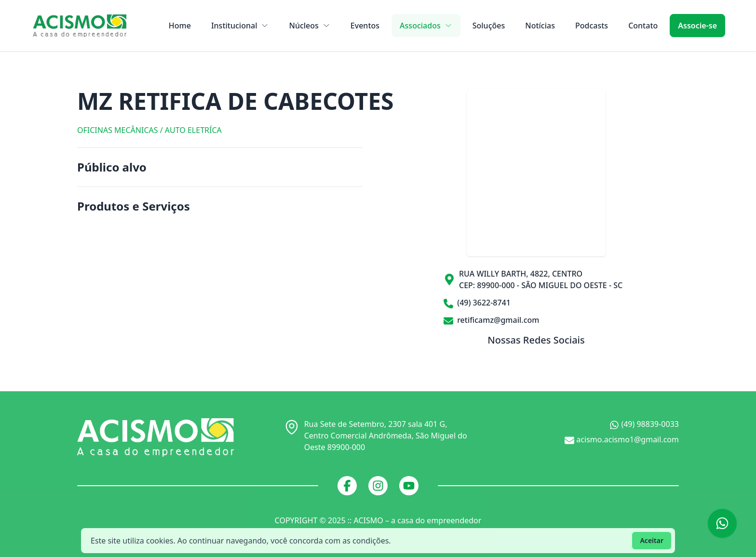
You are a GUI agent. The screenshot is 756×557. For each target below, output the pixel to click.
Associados (426, 26)
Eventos (365, 26)
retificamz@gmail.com (491, 320)
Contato (643, 26)
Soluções (489, 26)
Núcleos (309, 26)
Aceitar (652, 540)
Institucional (240, 26)
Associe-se (697, 26)
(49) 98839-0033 (644, 424)
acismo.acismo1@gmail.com (622, 440)
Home (180, 26)
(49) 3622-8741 (477, 303)
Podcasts (592, 26)
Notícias (540, 26)
